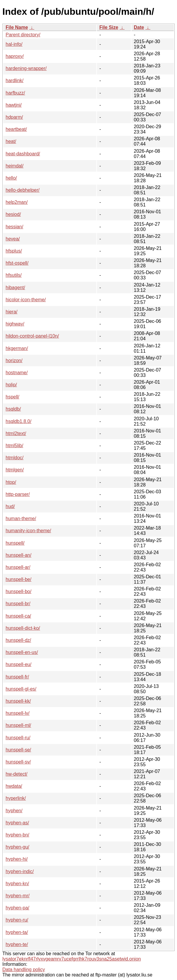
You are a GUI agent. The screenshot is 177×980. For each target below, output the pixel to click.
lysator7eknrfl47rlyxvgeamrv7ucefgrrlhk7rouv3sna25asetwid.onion (72, 959)
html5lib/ (14, 446)
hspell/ (12, 397)
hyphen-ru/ (17, 920)
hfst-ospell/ (17, 263)
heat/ (11, 141)
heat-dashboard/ (23, 154)
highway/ (15, 324)
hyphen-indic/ (20, 871)
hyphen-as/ (17, 823)
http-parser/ (18, 494)
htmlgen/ (15, 470)
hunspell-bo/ (18, 591)
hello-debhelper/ (23, 190)
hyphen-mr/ (18, 896)
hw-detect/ (17, 774)
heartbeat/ (16, 129)
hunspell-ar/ (18, 567)
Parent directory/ (23, 35)
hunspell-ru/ (18, 738)
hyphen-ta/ (17, 932)
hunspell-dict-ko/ (23, 628)
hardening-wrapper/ (26, 68)
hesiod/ (13, 214)
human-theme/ (21, 519)
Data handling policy (24, 970)
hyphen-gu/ (17, 847)
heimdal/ (14, 166)
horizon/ (14, 360)
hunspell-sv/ (18, 762)
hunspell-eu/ (18, 664)
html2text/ (16, 433)
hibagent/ (15, 288)
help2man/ (17, 202)
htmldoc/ (14, 458)
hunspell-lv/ (18, 713)
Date (139, 27)
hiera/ (12, 312)
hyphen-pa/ (17, 908)
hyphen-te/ (17, 944)
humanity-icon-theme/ (28, 531)
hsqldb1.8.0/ (18, 421)
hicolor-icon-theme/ (26, 300)
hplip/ (11, 385)
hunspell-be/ (18, 579)
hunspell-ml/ (18, 725)
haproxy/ (15, 56)
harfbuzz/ (15, 93)
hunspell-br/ (18, 604)
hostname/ (17, 373)
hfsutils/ (14, 275)
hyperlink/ (16, 798)
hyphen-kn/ (17, 884)
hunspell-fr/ (17, 677)
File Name (17, 27)
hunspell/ (15, 543)
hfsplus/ (14, 251)
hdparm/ (14, 117)
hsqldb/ (13, 409)
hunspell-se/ (18, 750)
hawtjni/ (14, 105)
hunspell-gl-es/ (21, 689)
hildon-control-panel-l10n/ (32, 336)
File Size (109, 27)
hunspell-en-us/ (22, 652)
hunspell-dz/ (18, 640)
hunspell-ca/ (18, 616)
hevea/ (13, 239)
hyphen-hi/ (17, 859)
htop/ (11, 482)
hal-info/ (14, 44)
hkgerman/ (17, 348)
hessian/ (14, 227)
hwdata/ (14, 786)
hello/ (11, 178)
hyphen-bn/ (17, 835)
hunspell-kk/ (18, 701)
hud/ (10, 506)
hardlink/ (14, 80)
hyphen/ (14, 811)
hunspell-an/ (18, 555)
